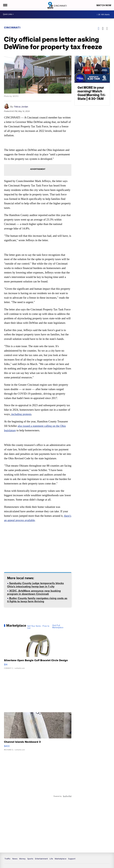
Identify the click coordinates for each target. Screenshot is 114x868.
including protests (21, 415)
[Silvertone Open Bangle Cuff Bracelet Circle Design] (38, 652)
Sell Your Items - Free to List (38, 628)
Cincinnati (12, 28)
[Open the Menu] (5, 5)
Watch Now (104, 5)
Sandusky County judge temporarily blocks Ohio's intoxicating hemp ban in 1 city (36, 586)
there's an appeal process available (24, 521)
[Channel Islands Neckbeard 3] (38, 734)
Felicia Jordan (21, 107)
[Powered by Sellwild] (67, 797)
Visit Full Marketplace (58, 627)
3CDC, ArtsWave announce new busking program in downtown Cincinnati (34, 593)
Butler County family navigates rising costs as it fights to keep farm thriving (37, 601)
